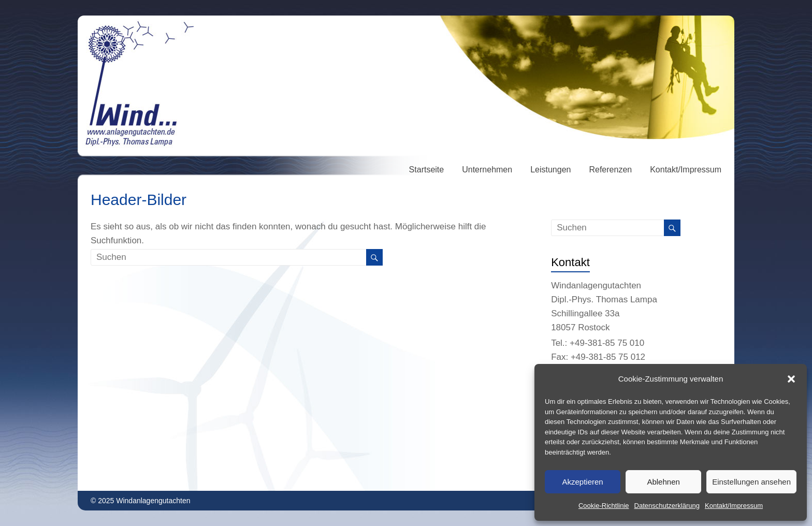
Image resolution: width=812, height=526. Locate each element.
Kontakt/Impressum (734, 506)
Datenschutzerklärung (667, 506)
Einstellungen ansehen (751, 482)
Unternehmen (487, 170)
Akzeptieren (582, 482)
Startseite (427, 170)
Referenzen (610, 170)
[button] (791, 379)
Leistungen (550, 170)
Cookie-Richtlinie (604, 506)
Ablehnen (663, 482)
